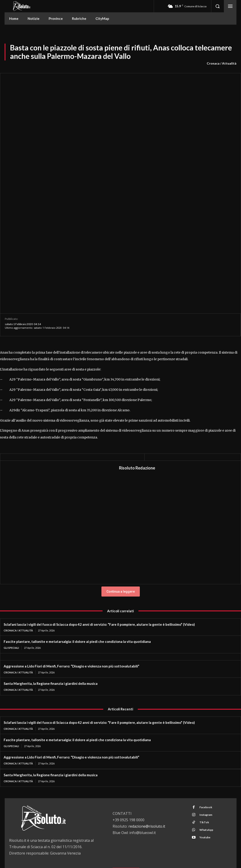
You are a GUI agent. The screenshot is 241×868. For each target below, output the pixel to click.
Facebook (206, 749)
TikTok (204, 765)
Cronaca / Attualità (222, 63)
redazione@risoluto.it (147, 769)
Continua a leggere (121, 534)
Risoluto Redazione (137, 410)
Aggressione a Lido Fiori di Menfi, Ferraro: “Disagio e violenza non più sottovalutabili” (72, 608)
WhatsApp (206, 772)
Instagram (206, 757)
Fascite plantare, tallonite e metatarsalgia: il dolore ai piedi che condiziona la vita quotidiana (77, 584)
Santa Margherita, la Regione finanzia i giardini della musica (51, 626)
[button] (217, 6)
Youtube (205, 780)
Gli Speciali (11, 590)
